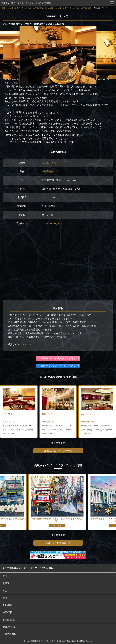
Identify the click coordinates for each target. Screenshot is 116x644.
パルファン (86, 414)
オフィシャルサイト (52, 223)
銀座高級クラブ (50, 172)
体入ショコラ (29, 344)
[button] (56, 86)
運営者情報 (10, 634)
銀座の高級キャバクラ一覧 (58, 451)
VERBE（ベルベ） (51, 163)
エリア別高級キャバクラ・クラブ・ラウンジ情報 (28, 568)
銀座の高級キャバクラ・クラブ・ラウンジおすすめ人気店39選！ (69, 8)
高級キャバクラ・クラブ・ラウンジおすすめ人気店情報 (26, 3)
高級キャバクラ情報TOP (58, 543)
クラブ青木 (8, 414)
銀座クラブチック (50, 414)
